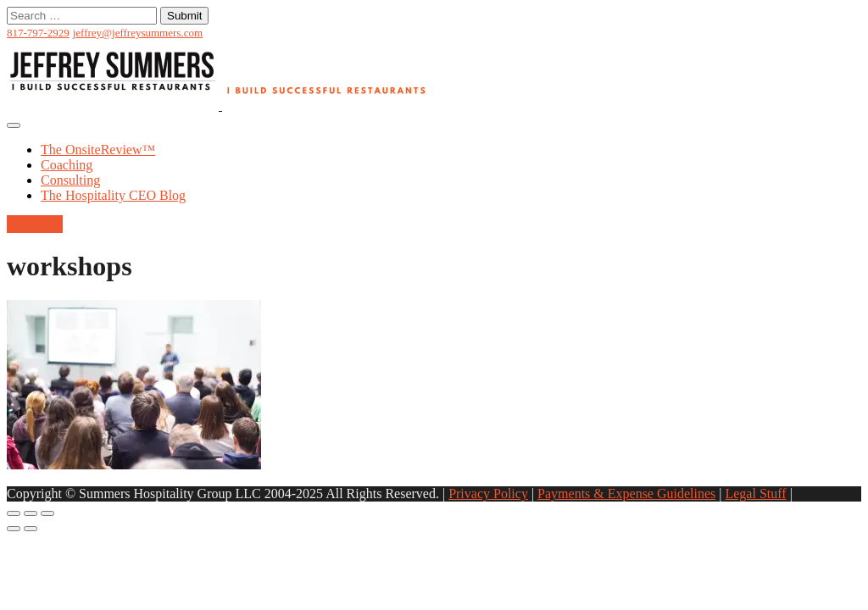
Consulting (70, 180)
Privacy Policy (488, 494)
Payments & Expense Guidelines (626, 494)
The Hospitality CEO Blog (113, 195)
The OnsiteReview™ (98, 150)
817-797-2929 (38, 33)
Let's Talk (35, 224)
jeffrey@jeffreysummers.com (138, 33)
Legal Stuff (755, 494)
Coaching (67, 165)
